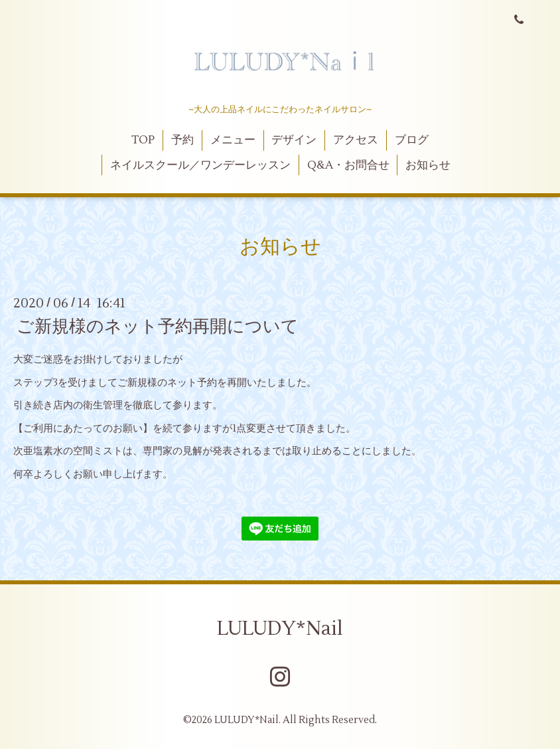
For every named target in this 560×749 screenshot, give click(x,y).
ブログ (412, 140)
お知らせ (428, 165)
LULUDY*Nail (280, 628)
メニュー (233, 140)
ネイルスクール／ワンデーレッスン (200, 165)
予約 (182, 140)
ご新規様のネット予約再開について (158, 327)
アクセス (356, 140)
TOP (143, 140)
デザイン (294, 140)
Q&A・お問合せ (348, 165)
